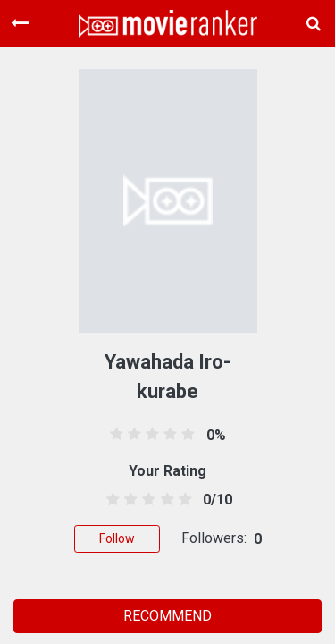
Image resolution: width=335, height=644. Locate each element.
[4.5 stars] (182, 500)
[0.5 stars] (110, 500)
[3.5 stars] (164, 500)
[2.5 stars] (146, 500)
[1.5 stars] (128, 500)
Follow (117, 538)
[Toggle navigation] (20, 23)
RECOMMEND (167, 616)
